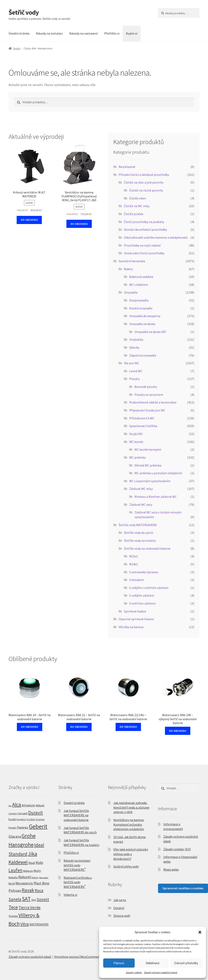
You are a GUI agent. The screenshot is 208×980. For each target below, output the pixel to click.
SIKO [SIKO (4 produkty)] (34, 900)
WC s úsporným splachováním (150, 481)
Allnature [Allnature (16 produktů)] (28, 805)
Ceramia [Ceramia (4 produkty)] (13, 814)
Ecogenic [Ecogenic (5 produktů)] (21, 819)
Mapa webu (171, 869)
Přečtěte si (112, 33)
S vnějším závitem (142, 595)
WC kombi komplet (148, 449)
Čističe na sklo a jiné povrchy (144, 182)
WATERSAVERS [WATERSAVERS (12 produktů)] (39, 924)
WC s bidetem (139, 285)
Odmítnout (153, 963)
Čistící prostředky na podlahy (144, 222)
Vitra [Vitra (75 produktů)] (25, 924)
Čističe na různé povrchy (146, 190)
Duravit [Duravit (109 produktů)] (36, 813)
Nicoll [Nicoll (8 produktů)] (12, 883)
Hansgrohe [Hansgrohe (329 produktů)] (21, 845)
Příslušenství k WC (142, 418)
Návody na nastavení (83, 33)
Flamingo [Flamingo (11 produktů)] (23, 827)
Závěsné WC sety (141, 505)
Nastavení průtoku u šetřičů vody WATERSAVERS (78, 882)
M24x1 (134, 564)
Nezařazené (127, 167)
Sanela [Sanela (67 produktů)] (15, 899)
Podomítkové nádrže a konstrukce (153, 402)
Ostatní (119, 908)
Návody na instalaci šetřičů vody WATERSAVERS (77, 865)
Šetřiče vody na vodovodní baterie (147, 548)
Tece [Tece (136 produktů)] (13, 907)
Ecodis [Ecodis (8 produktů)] (12, 819)
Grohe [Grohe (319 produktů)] (29, 836)
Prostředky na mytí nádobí (142, 245)
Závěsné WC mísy (141, 489)
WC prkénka (137, 457)
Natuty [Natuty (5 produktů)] (35, 877)
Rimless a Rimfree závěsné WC (156, 497)
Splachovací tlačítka (143, 426)
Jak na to (120, 900)
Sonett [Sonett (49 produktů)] (43, 899)
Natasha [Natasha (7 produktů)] (13, 877)
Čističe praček (134, 214)
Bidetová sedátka (141, 277)
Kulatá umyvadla (141, 308)
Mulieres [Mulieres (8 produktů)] (28, 871)
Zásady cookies (134, 972)
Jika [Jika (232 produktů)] (32, 854)
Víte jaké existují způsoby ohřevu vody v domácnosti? (131, 854)
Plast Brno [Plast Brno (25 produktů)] (41, 883)
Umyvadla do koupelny (145, 316)
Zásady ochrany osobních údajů (161, 972)
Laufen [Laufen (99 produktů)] (16, 870)
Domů (17, 48)
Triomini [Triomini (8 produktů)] (13, 916)
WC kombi (136, 442)
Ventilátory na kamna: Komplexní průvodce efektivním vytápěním (129, 824)
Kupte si (132, 33)
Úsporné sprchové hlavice (136, 619)
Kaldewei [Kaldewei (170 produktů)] (18, 862)
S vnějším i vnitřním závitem (149, 588)
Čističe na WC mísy (137, 206)
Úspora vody (122, 916)
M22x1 (134, 556)
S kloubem (136, 580)
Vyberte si (70, 895)
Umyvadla (131, 292)
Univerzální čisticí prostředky (144, 253)
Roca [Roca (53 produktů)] (39, 890)
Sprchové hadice (135, 611)
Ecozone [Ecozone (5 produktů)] (40, 819)
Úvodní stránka (19, 33)
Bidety (128, 269)
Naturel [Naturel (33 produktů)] (24, 877)
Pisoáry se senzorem (149, 395)
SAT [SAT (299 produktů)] (26, 899)
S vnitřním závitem (142, 603)
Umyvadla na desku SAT (151, 332)
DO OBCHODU (29, 220)
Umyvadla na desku (142, 324)
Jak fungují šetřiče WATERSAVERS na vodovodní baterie (76, 815)
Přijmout (119, 963)
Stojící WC (136, 434)
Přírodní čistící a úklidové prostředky (144, 175)
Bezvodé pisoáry (146, 387)
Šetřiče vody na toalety (140, 541)
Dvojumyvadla (139, 300)
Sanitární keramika (132, 261)
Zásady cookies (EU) (177, 849)
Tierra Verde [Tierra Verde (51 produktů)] (30, 907)
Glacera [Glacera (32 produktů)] (15, 836)
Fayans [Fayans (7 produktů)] (12, 828)
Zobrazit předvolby (186, 963)
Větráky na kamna (131, 627)
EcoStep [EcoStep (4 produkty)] (31, 819)
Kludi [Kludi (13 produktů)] (32, 863)
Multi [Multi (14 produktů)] (37, 871)
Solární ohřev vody (126, 866)
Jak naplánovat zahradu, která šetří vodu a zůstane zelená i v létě (131, 807)
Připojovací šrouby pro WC (147, 410)
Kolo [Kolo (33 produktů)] (39, 863)
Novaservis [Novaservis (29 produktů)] (24, 883)
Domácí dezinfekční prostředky (145, 230)
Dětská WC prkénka (148, 465)
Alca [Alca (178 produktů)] (17, 805)
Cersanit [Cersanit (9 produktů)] (23, 813)
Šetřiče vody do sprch (139, 533)
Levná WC (136, 371)
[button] (200, 932)
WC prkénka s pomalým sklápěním (158, 473)
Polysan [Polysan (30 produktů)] (15, 890)
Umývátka (136, 339)
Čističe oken (138, 198)
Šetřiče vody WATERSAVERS (138, 525)
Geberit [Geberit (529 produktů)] (38, 826)
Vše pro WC (132, 363)
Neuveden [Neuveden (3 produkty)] (44, 878)
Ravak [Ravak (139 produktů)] (28, 890)
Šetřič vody (24, 12)
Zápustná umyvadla (143, 355)
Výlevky (134, 347)
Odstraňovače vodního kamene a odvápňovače (156, 237)
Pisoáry (134, 379)
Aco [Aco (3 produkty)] (10, 806)
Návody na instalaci (49, 33)
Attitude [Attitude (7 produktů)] (40, 805)
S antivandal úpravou (144, 572)
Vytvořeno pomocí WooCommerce (78, 957)
